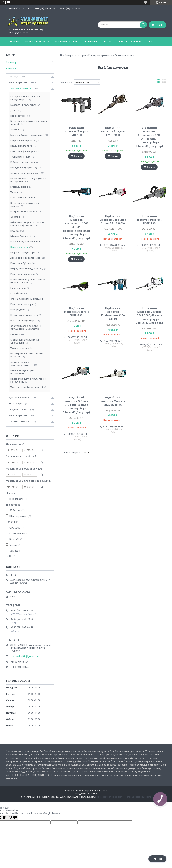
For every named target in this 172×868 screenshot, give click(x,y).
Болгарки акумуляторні (23, 321)
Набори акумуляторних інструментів (23, 372)
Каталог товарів (35, 41)
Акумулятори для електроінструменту (21, 363)
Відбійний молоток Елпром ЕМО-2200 (113, 131)
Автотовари (15, 404)
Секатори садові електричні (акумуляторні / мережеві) (26, 327)
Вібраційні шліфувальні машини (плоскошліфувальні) (27, 224)
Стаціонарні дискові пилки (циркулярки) (25, 341)
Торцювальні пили (20, 157)
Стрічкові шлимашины (23, 198)
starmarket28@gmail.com (25, 656)
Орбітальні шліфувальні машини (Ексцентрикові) (28, 281)
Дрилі (14, 110)
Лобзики (15, 130)
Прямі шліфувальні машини (25, 242)
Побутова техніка (18, 410)
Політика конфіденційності (137, 797)
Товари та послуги (75, 55)
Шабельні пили (18, 288)
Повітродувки (18, 310)
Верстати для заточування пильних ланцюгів (29, 123)
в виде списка (164, 82)
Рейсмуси (15, 334)
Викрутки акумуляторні (23, 252)
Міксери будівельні (21, 236)
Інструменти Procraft (19, 422)
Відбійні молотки (19, 247)
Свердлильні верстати (23, 140)
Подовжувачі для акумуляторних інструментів (28, 380)
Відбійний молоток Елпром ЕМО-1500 (76, 131)
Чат (157, 859)
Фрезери (15, 217)
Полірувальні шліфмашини (25, 211)
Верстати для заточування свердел (25, 205)
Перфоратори (18, 116)
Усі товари (12, 62)
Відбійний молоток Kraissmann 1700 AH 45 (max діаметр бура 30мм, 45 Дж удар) (149, 137)
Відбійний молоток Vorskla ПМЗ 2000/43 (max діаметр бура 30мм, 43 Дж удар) (149, 315)
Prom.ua (103, 791)
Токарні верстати (20, 348)
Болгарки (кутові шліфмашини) (27, 135)
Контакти (91, 41)
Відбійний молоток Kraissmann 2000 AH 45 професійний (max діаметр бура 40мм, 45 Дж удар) (76, 227)
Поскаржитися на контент (109, 797)
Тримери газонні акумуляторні (27, 387)
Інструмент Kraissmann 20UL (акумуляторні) (25, 98)
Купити (78, 156)
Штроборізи (17, 293)
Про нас (107, 41)
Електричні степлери (22, 304)
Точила (14, 192)
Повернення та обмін (131, 41)
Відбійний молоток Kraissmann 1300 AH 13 (113, 314)
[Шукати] (143, 25)
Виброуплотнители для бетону (27, 269)
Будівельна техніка (19, 398)
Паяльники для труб (21, 146)
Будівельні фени (19, 187)
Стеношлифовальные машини (27, 299)
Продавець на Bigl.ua (86, 794)
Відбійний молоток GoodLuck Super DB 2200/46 (113, 220)
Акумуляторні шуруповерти (25, 173)
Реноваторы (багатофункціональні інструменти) (29, 180)
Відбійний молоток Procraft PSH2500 (76, 312)
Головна (14, 41)
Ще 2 (12, 556)
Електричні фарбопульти (24, 151)
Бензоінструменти (18, 83)
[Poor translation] (13, 818)
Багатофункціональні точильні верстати (27, 355)
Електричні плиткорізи (23, 274)
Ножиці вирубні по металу (24, 315)
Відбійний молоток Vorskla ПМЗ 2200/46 (113, 401)
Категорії (11, 69)
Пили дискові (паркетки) (24, 168)
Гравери (15, 231)
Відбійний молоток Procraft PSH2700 (149, 220)
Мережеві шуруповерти (23, 105)
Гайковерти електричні (23, 162)
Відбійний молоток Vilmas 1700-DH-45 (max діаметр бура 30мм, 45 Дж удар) (76, 405)
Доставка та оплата (67, 41)
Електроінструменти (100, 55)
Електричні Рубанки (21, 263)
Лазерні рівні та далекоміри (25, 258)
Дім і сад (13, 77)
